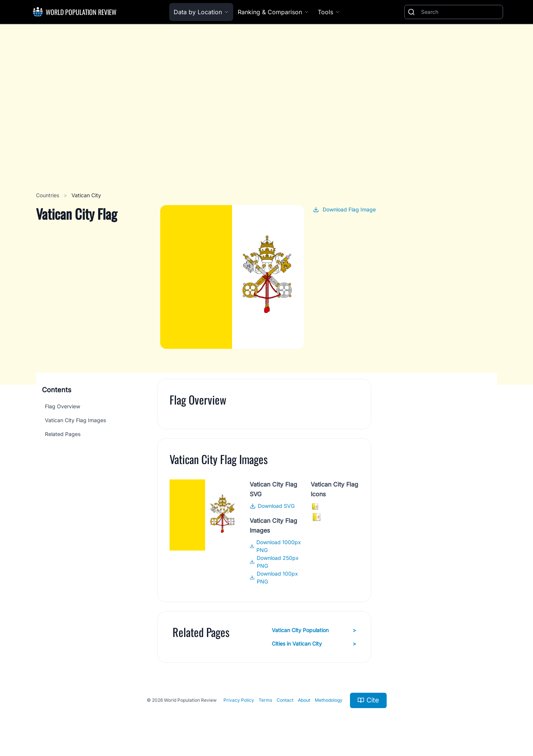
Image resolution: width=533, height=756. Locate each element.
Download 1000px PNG (275, 546)
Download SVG (272, 506)
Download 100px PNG (274, 577)
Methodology (329, 700)
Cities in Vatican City (314, 644)
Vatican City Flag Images (75, 420)
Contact (285, 700)
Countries (48, 195)
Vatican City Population (314, 630)
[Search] (460, 12)
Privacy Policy (239, 700)
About (304, 700)
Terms (265, 700)
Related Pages (63, 434)
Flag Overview (63, 406)
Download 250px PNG (274, 562)
